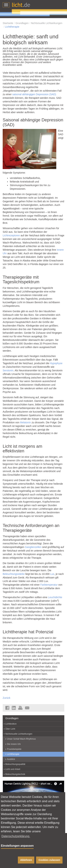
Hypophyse (56, 363)
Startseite (8, 23)
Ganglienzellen (33, 547)
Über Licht (10, 729)
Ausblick (11, 759)
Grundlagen (22, 23)
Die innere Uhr (14, 744)
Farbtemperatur (49, 585)
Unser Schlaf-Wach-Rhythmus (21, 739)
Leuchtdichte (55, 597)
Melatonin (25, 422)
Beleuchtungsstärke (14, 574)
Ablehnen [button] (26, 860)
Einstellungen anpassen (17, 846)
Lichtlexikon (11, 724)
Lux (52, 574)
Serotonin (8, 370)
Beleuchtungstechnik (15, 774)
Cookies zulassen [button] (49, 860)
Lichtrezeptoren (11, 235)
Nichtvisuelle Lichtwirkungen (47, 23)
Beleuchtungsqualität (15, 764)
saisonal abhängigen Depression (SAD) (34, 94)
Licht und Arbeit (13, 769)
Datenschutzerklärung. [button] (16, 836)
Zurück (7, 698)
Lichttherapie (12, 27)
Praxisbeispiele (14, 749)
